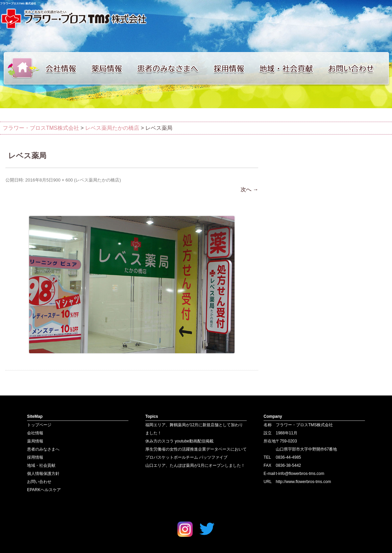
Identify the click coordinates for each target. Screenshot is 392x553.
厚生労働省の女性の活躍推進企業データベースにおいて (196, 449)
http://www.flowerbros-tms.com (303, 482)
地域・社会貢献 (291, 68)
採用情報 (233, 68)
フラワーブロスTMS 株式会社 (18, 4)
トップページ (20, 68)
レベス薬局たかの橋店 (97, 180)
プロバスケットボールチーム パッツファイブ (186, 457)
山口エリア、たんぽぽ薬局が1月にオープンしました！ (195, 465)
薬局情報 (110, 68)
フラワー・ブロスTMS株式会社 (41, 128)
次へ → (249, 189)
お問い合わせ (358, 68)
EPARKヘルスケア (44, 490)
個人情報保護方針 (43, 474)
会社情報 (64, 68)
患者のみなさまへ (171, 68)
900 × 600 (63, 180)
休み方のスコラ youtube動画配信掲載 (179, 441)
